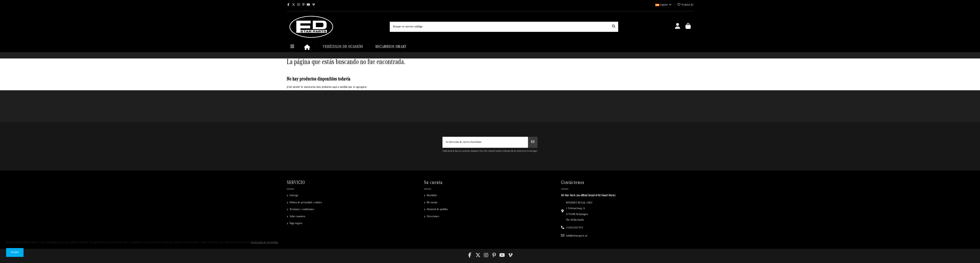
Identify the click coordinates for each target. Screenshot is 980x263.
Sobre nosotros (297, 217)
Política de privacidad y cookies (306, 203)
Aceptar (15, 252)
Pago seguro (296, 223)
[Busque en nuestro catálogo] (614, 27)
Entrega (294, 196)
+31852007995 (575, 228)
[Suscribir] (533, 142)
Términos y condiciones (302, 210)
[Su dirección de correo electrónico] (485, 142)
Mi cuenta (432, 203)
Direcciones (433, 217)
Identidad (432, 196)
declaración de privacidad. (265, 243)
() (685, 5)
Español (664, 5)
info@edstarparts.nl (577, 236)
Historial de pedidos (437, 210)
